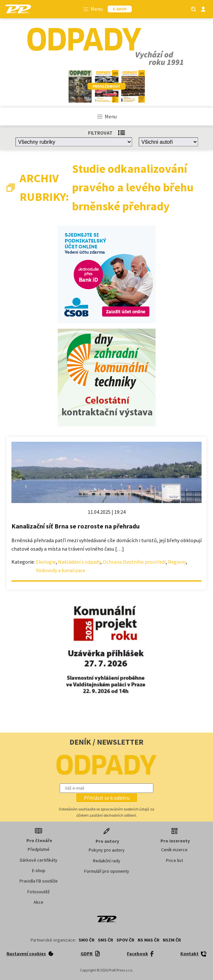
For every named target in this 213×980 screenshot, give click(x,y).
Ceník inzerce (174, 850)
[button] (107, 798)
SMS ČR (106, 940)
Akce (38, 902)
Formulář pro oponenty (107, 871)
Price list (175, 860)
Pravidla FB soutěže (39, 881)
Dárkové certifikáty (39, 860)
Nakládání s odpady (79, 562)
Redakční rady (107, 861)
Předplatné (39, 849)
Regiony (177, 562)
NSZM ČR (172, 940)
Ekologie (46, 562)
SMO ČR (87, 940)
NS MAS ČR (149, 940)
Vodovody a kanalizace (61, 570)
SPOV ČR (125, 940)
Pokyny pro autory (107, 850)
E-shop (39, 870)
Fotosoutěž (38, 892)
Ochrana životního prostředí (134, 562)
